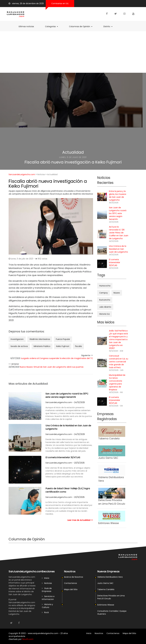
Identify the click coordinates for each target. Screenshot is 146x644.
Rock (45, 612)
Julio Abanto (105, 307)
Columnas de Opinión (82, 26)
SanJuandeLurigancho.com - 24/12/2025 (65, 402)
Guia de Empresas (47, 590)
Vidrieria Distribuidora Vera (110, 577)
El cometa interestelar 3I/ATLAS (63, 457)
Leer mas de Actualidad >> (80, 520)
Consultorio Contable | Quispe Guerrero (112, 612)
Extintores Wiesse (106, 605)
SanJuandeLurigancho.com (22, 174)
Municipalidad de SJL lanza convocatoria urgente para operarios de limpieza (117, 382)
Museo (117, 293)
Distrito (109, 26)
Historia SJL (105, 314)
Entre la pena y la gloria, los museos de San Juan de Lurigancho (118, 196)
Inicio (46, 578)
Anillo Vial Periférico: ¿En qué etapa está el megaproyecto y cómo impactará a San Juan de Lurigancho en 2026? (118, 339)
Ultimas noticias (28, 26)
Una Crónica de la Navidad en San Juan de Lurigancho (68, 427)
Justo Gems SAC (105, 583)
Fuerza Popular (63, 339)
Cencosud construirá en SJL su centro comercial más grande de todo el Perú (119, 362)
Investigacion (17, 339)
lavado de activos (19, 346)
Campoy (104, 293)
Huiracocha (105, 286)
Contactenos (71, 583)
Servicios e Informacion (48, 598)
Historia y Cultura (47, 606)
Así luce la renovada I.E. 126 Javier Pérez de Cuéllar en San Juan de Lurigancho (119, 233)
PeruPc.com (28, 639)
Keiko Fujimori (63, 346)
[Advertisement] (73, 52)
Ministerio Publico (42, 346)
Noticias (41, 174)
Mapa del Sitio (71, 589)
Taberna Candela (106, 589)
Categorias (53, 26)
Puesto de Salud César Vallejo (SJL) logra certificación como (68, 490)
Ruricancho (105, 300)
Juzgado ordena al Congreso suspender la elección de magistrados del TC (57, 358)
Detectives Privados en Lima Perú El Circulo (111, 597)
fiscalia (78, 346)
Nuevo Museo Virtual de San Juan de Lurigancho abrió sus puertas (52, 367)
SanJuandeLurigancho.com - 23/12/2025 (65, 463)
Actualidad (73, 152)
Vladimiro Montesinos (40, 339)
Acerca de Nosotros (74, 577)
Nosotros (99, 633)
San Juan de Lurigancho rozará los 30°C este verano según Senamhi (67, 395)
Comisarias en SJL (60, 3)
